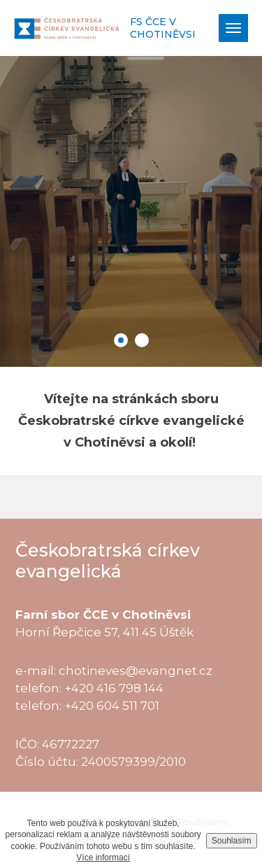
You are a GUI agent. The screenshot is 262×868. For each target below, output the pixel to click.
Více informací (103, 857)
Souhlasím (232, 841)
